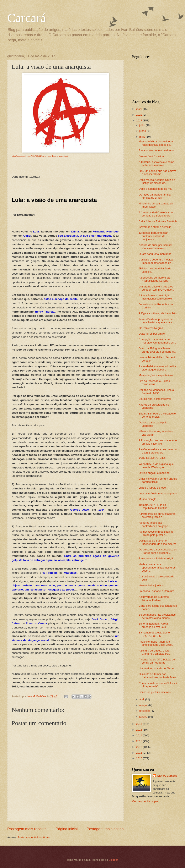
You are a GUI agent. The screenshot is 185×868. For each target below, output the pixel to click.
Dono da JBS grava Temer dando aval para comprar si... (158, 350)
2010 (139, 758)
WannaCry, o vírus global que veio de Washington (156, 466)
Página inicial (67, 829)
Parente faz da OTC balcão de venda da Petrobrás (157, 661)
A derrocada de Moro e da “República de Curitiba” (154, 279)
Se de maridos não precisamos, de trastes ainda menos (157, 616)
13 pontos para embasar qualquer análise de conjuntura (153, 236)
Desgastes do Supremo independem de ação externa (158, 542)
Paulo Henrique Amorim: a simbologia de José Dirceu (156, 643)
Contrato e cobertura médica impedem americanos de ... (156, 261)
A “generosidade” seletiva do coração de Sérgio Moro (156, 214)
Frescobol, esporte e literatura (156, 591)
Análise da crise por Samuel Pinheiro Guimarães (155, 247)
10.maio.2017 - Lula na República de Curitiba (153, 506)
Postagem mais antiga (105, 829)
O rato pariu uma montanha (155, 254)
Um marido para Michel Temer (157, 668)
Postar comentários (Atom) (34, 837)
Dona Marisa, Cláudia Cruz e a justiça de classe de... (157, 181)
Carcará (27, 18)
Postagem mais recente (27, 829)
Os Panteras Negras (151, 328)
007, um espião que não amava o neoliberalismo (157, 172)
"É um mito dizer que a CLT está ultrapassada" (158, 685)
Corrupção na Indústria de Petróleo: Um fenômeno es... (157, 341)
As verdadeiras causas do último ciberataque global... (158, 368)
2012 (139, 747)
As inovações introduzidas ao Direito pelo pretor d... (156, 533)
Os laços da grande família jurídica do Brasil (155, 196)
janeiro (144, 717)
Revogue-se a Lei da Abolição (156, 558)
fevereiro (145, 711)
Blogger (113, 860)
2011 (139, 753)
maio (142, 137)
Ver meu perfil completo (146, 801)
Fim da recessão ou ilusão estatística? (154, 383)
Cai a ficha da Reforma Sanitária (158, 221)
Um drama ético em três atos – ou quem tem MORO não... (157, 288)
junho (143, 131)
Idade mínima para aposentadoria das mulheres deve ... (157, 567)
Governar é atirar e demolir (155, 227)
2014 (139, 735)
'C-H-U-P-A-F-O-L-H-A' (152, 458)
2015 (139, 730)
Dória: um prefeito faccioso (155, 692)
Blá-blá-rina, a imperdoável (155, 399)
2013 (139, 741)
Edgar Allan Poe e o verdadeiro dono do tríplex (157, 415)
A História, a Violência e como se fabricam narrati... (156, 164)
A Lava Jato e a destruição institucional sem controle (155, 297)
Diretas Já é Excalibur (152, 156)
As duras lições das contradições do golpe (153, 524)
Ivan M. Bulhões (167, 776)
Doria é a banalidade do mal (155, 189)
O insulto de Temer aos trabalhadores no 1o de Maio (157, 676)
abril (142, 699)
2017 (139, 120)
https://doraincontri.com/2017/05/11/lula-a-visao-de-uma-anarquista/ (40, 156)
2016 (139, 724)
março (143, 705)
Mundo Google (147, 499)
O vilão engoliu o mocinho (154, 473)
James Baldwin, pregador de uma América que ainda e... (157, 321)
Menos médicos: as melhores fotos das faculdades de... (156, 143)
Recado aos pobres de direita (156, 150)
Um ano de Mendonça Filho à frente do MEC (156, 391)
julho (142, 125)
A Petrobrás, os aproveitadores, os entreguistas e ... (157, 515)
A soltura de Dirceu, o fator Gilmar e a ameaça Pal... (155, 652)
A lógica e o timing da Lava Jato (158, 313)
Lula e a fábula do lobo (152, 488)
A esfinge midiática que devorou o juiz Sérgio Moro (158, 451)
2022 (139, 115)
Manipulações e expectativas (156, 375)
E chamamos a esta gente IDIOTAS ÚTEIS (154, 634)
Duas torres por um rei (152, 334)
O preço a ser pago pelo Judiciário (153, 424)
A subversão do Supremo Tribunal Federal (154, 598)
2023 (139, 109)
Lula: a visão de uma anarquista (158, 493)
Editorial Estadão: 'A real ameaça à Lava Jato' (153, 625)
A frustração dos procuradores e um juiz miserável (158, 442)
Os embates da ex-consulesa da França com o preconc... (158, 551)
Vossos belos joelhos (151, 585)
